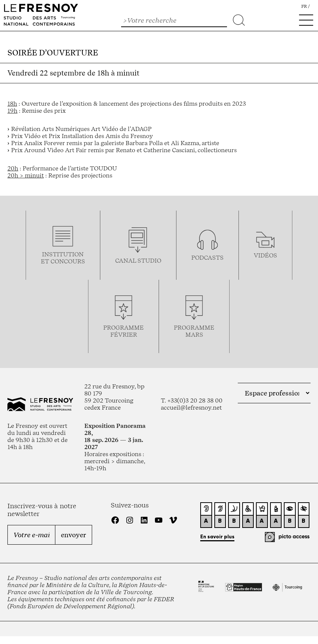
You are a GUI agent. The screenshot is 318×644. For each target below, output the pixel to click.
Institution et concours (63, 258)
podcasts (207, 258)
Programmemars (194, 331)
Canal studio (138, 261)
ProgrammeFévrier (124, 331)
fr (304, 6)
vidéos (265, 255)
